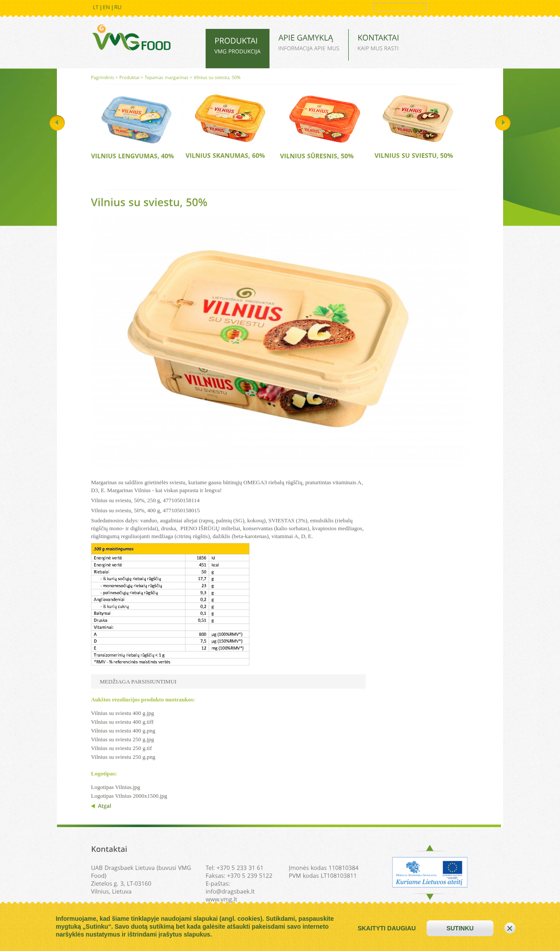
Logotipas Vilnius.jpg (115, 787)
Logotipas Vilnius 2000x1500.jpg (129, 796)
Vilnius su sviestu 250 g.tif (121, 748)
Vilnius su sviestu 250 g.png (123, 757)
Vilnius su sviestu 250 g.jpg (122, 739)
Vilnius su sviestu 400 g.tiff (122, 722)
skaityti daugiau (387, 928)
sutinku (460, 928)
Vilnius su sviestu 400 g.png (123, 731)
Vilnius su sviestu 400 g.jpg (122, 713)
